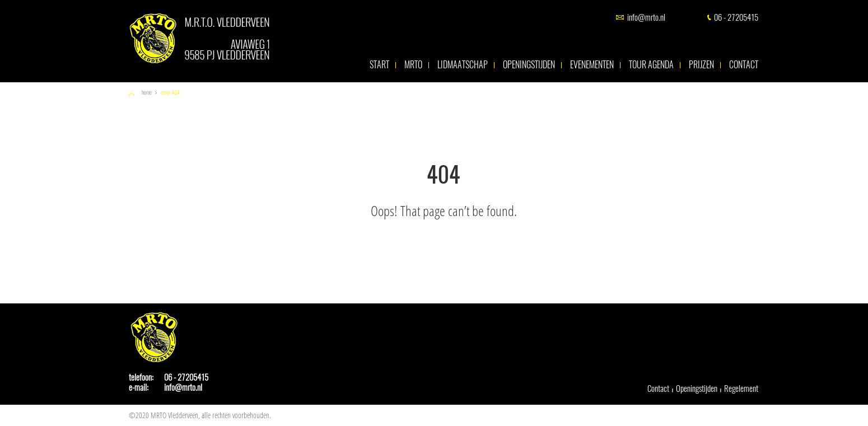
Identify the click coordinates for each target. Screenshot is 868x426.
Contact (744, 65)
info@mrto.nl (646, 18)
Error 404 (170, 93)
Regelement (741, 388)
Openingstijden (529, 65)
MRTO (413, 65)
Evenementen (592, 65)
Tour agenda (651, 65)
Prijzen (701, 65)
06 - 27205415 (736, 18)
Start (379, 65)
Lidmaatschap (463, 65)
